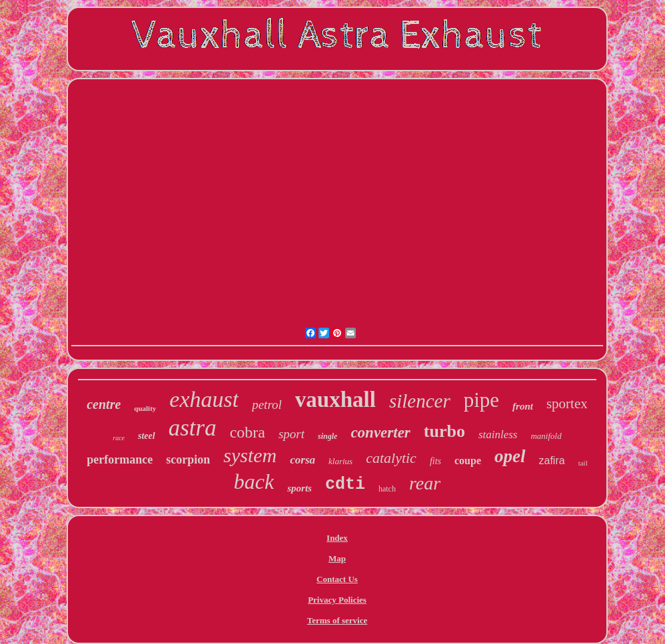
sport (292, 434)
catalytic (391, 458)
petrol (267, 405)
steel (147, 436)
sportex (567, 404)
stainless (498, 435)
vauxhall (335, 400)
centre (104, 404)
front (523, 406)
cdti (345, 484)
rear (425, 483)
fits (435, 461)
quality (145, 408)
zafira (552, 461)
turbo (444, 431)
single (328, 436)
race (119, 438)
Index (337, 538)
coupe (468, 461)
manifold (546, 436)
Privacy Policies (337, 600)
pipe (481, 400)
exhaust (204, 399)
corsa (303, 460)
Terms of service (337, 620)
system (250, 455)
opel (510, 456)
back (254, 482)
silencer (420, 401)
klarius (340, 461)
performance (120, 460)
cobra (248, 432)
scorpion (188, 460)
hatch (387, 489)
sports (300, 488)
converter (380, 433)
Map (337, 558)
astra (193, 428)
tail (583, 463)
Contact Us (337, 579)
